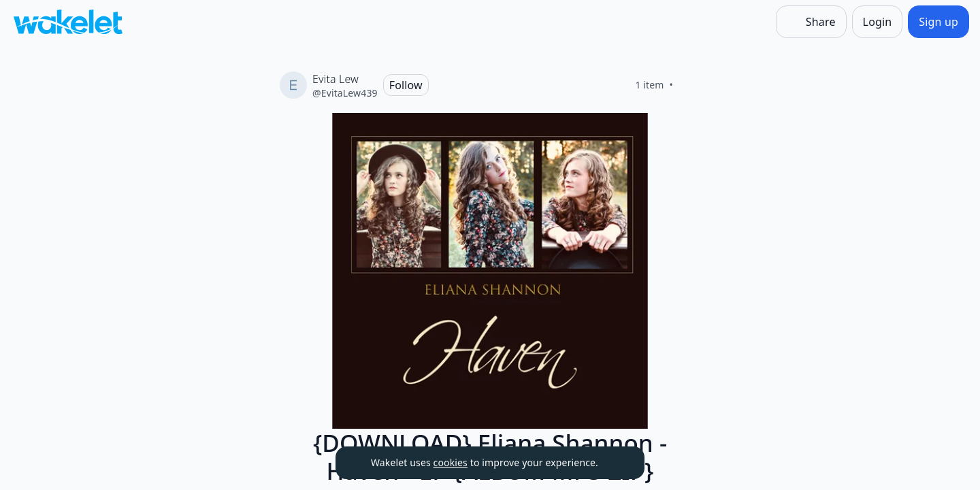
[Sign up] (938, 22)
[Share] (811, 22)
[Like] (689, 85)
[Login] (878, 22)
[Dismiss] (617, 463)
